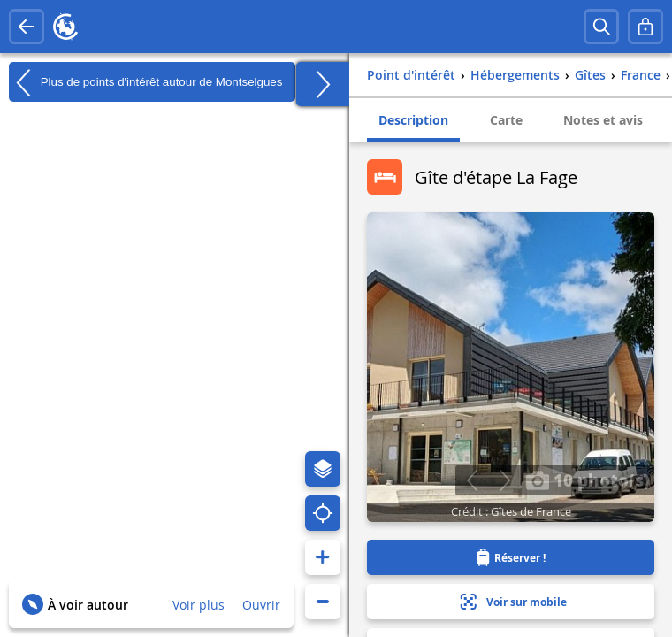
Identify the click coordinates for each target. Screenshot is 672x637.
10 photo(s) (588, 480)
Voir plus (199, 605)
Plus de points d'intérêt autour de (145, 82)
